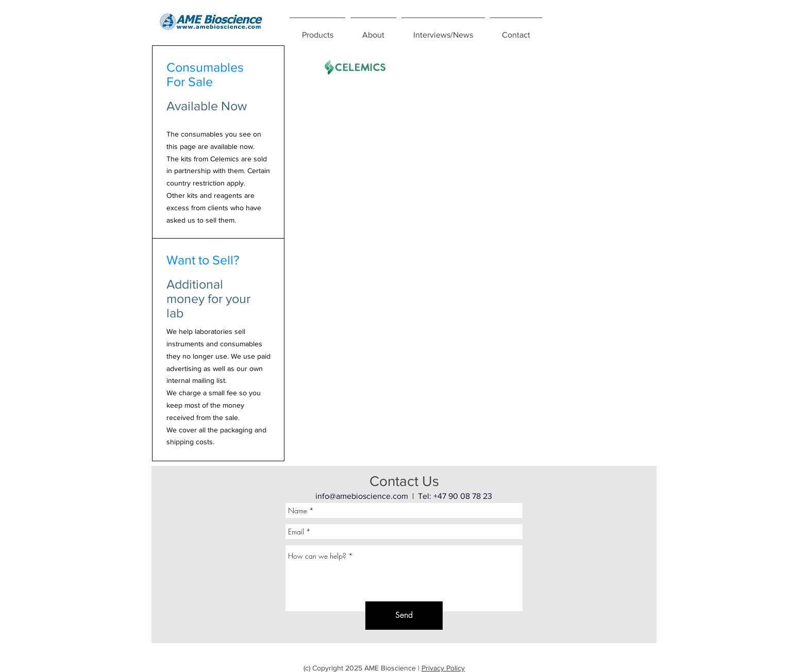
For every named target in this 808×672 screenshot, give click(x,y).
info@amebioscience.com (362, 496)
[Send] (404, 616)
